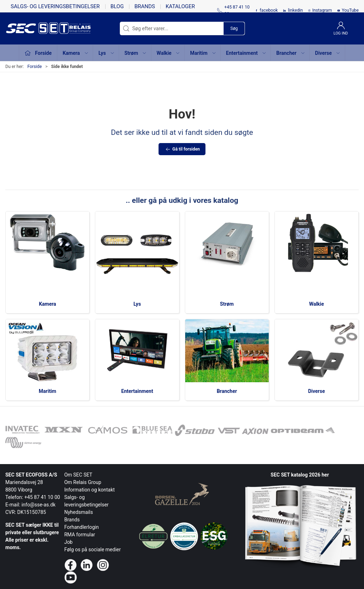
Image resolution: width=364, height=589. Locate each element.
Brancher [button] (291, 53)
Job (69, 542)
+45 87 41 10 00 (42, 497)
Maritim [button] (203, 53)
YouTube (350, 10)
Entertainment (137, 391)
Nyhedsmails (79, 512)
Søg (234, 28)
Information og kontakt (90, 490)
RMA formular (80, 535)
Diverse (317, 391)
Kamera (47, 304)
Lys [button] (107, 53)
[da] (37, 28)
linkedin (295, 10)
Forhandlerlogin (82, 527)
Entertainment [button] (246, 53)
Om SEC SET (78, 475)
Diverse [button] (328, 53)
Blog (117, 6)
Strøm (227, 304)
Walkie (316, 304)
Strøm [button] (136, 53)
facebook (269, 10)
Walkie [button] (169, 53)
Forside (35, 67)
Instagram (322, 10)
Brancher (227, 391)
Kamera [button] (76, 53)
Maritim (47, 391)
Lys (137, 304)
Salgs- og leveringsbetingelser (55, 6)
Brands (145, 6)
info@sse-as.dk (38, 505)
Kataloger (180, 6)
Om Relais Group (83, 482)
